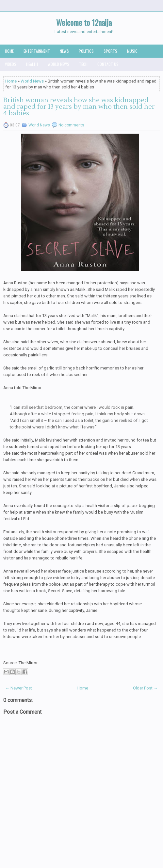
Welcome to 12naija (84, 22)
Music (132, 51)
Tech (83, 64)
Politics (86, 51)
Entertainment (37, 51)
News (64, 51)
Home (9, 51)
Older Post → (145, 688)
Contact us (108, 64)
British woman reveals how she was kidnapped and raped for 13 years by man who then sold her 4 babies (79, 107)
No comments (71, 125)
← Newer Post (19, 688)
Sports (110, 51)
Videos (11, 64)
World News (58, 64)
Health (32, 64)
